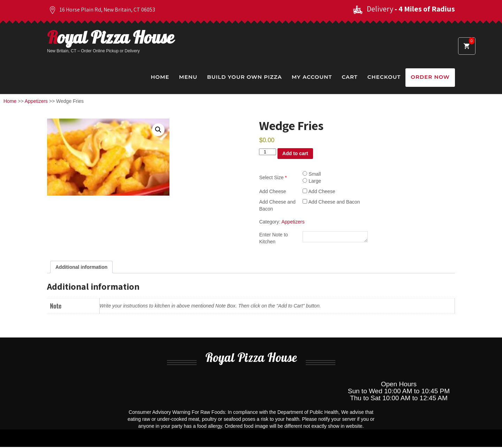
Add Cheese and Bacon (277, 205)
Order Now (430, 77)
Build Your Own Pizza (245, 77)
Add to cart (295, 153)
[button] (158, 130)
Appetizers (36, 101)
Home (160, 77)
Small (312, 174)
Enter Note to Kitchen (273, 238)
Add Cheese (272, 191)
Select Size (273, 177)
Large (312, 181)
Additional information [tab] (81, 268)
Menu (188, 77)
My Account (312, 77)
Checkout (384, 77)
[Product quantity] (267, 152)
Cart (350, 77)
